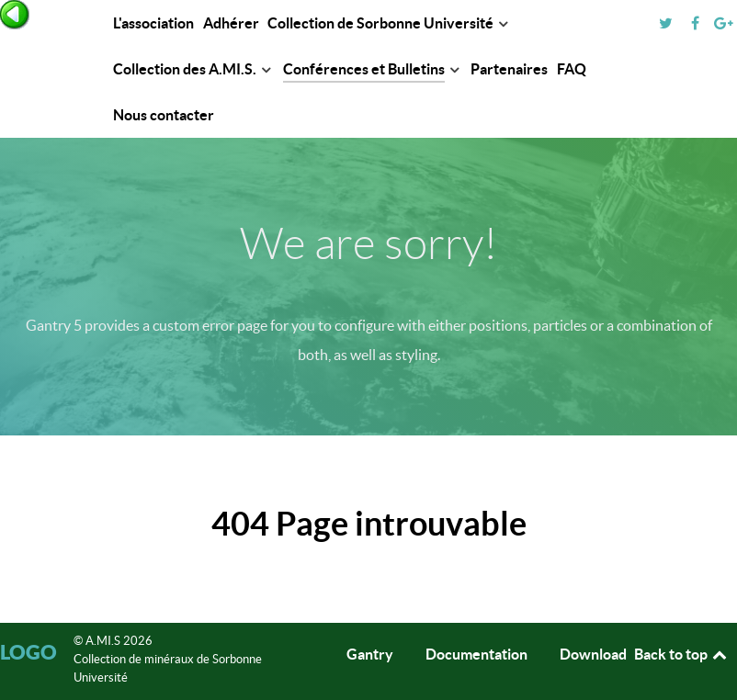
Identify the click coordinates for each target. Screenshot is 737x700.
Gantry (370, 654)
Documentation (476, 654)
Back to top (682, 654)
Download (593, 654)
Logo (28, 652)
